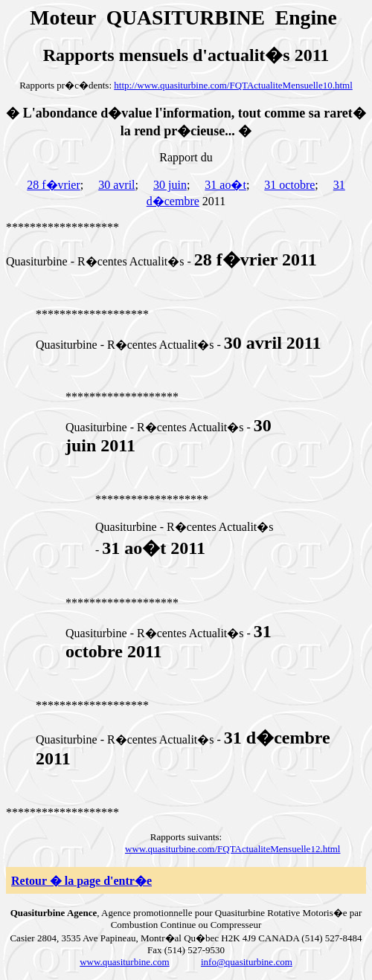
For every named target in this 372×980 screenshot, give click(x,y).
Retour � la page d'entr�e (81, 881)
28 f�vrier (54, 185)
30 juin (170, 185)
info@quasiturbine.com (247, 962)
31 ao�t (225, 185)
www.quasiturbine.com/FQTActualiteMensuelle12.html (232, 849)
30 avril (116, 185)
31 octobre (289, 185)
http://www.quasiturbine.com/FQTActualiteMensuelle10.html (233, 85)
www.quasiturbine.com (124, 962)
